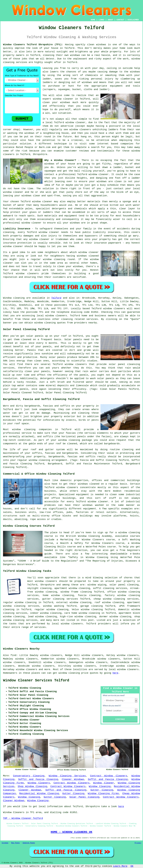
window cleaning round (59, 259)
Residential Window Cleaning (39, 794)
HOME (93, 20)
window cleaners (46, 581)
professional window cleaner (22, 223)
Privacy (138, 843)
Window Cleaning (100, 786)
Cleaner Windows (73, 779)
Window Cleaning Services (67, 776)
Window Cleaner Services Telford (36, 680)
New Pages (15, 843)
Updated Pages (29, 843)
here (115, 673)
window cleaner (63, 99)
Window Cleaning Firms (103, 794)
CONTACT (120, 20)
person (106, 137)
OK (132, 866)
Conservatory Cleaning (29, 776)
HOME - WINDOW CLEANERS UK (71, 832)
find (13, 655)
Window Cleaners (39, 783)
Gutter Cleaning (102, 790)
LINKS (101, 20)
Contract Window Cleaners (109, 776)
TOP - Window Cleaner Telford (23, 818)
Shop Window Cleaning (32, 786)
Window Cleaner (104, 783)
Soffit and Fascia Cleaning (38, 779)
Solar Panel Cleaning (84, 797)
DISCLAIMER (133, 20)
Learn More (120, 866)
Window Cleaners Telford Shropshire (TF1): (33, 45)
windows (102, 181)
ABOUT (110, 20)
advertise (67, 126)
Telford (56, 298)
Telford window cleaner (70, 122)
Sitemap (5, 843)
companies (127, 144)
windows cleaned (88, 256)
